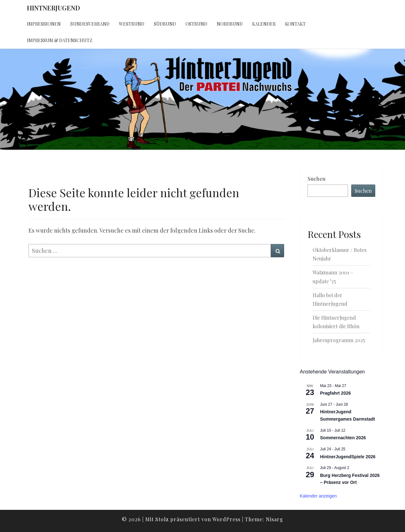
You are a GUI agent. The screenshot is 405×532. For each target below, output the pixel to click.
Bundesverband (90, 24)
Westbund (132, 24)
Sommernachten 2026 (343, 438)
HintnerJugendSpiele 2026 (348, 457)
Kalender (264, 24)
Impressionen (44, 24)
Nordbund (230, 24)
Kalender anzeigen (318, 496)
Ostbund (196, 24)
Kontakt (295, 24)
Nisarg (274, 519)
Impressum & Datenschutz (60, 40)
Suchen (317, 179)
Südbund (165, 24)
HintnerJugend (53, 8)
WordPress (226, 519)
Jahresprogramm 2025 (339, 340)
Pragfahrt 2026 (336, 393)
